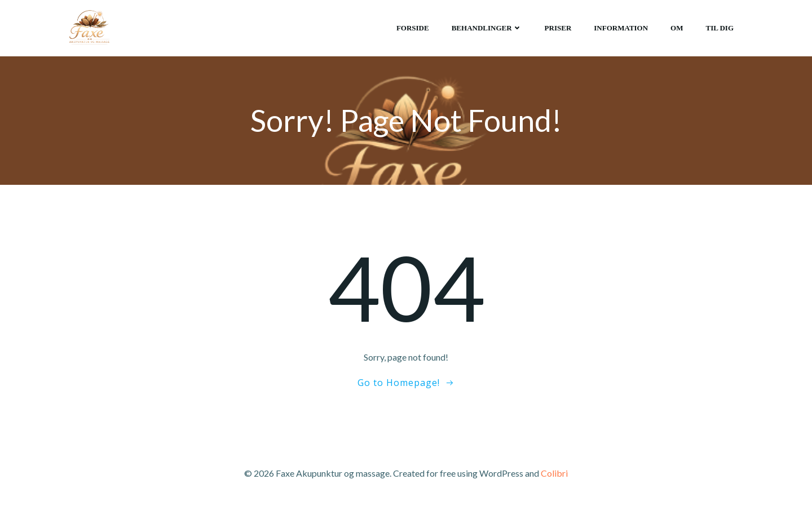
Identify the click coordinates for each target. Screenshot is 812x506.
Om (677, 28)
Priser (558, 28)
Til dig (720, 28)
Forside (413, 28)
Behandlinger (487, 28)
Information (621, 28)
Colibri (554, 473)
